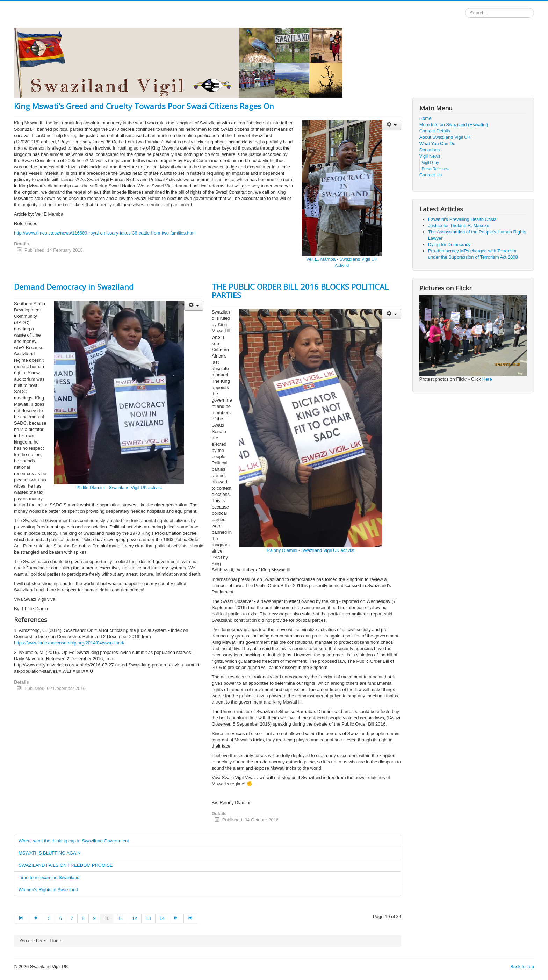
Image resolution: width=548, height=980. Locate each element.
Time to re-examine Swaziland (49, 877)
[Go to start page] (21, 918)
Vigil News (430, 156)
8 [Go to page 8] (83, 918)
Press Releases (435, 169)
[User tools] (392, 125)
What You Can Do (437, 143)
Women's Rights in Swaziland (48, 890)
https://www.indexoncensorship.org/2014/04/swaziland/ (69, 643)
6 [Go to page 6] (61, 918)
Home (426, 118)
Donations (430, 150)
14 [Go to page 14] (162, 918)
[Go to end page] (191, 918)
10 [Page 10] (107, 918)
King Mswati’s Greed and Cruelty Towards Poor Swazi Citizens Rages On (144, 106)
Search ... (465, 8)
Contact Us (431, 175)
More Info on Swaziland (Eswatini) (454, 125)
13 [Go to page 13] (148, 918)
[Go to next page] (176, 918)
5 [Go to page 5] (49, 918)
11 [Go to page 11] (121, 918)
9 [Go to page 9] (94, 918)
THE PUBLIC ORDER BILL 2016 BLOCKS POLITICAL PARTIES (300, 291)
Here (487, 379)
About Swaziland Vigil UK (445, 137)
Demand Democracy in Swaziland (74, 287)
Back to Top (522, 967)
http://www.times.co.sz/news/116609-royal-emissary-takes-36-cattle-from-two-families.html (105, 233)
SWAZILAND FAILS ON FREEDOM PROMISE (66, 865)
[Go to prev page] (36, 918)
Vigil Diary (430, 163)
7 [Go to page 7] (72, 918)
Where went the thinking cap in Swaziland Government (74, 841)
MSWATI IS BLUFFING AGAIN (50, 853)
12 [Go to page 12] (135, 918)
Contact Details (435, 131)
